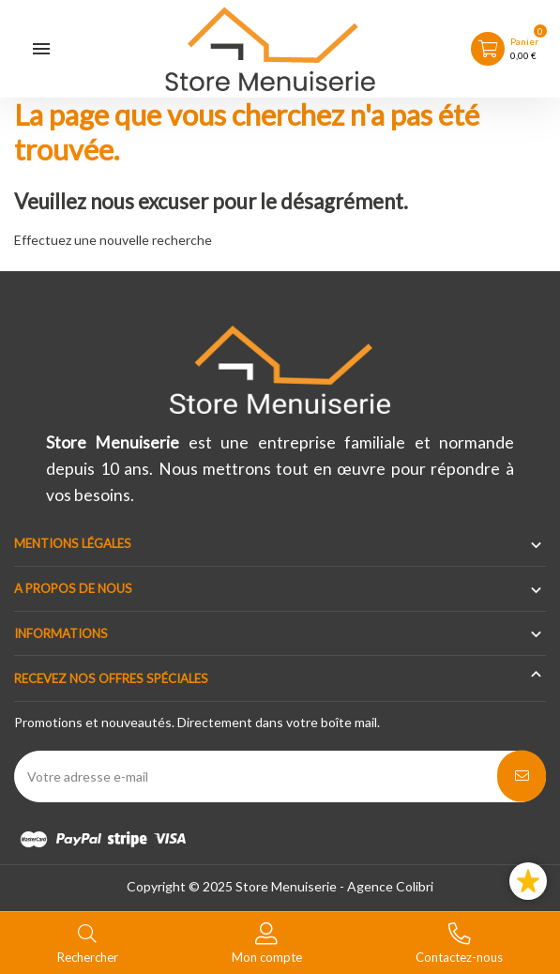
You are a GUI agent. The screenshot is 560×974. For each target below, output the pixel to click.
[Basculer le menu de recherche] (88, 942)
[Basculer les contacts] (459, 942)
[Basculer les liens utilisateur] (267, 942)
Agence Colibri (390, 886)
